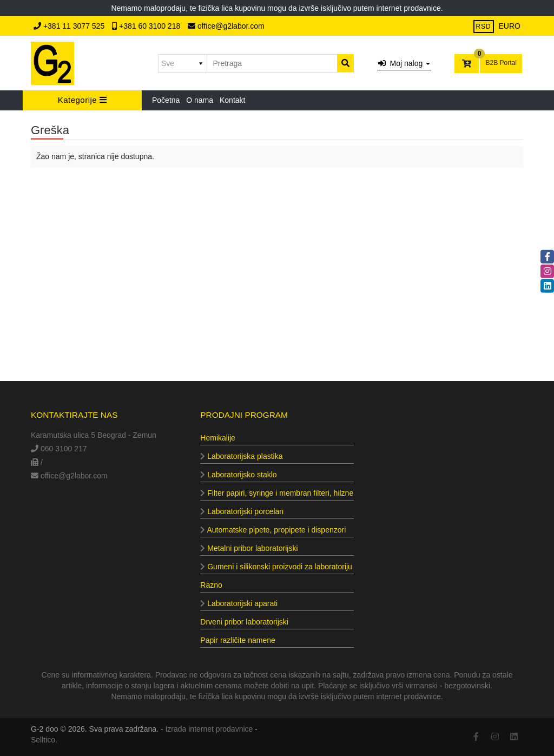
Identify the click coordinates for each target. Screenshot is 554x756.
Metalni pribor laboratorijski (249, 548)
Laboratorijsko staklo (238, 475)
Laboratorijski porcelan (242, 511)
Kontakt (232, 100)
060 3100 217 (59, 449)
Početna (166, 100)
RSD (484, 27)
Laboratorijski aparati (239, 603)
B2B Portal (501, 63)
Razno (211, 585)
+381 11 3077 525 (70, 26)
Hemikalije (218, 438)
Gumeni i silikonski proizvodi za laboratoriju (276, 567)
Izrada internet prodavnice (209, 729)
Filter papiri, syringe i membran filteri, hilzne (277, 493)
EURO (510, 26)
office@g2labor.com (226, 26)
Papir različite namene (238, 640)
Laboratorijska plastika (241, 456)
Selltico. (44, 740)
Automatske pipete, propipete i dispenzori (273, 530)
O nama (200, 100)
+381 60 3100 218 (147, 26)
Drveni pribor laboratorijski (244, 622)
